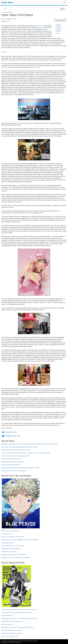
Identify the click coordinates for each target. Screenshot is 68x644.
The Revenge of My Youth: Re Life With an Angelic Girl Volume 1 (20, 618)
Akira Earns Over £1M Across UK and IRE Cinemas (16, 450)
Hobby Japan (7, 67)
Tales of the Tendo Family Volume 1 (12, 630)
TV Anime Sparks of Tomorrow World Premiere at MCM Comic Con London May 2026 (26, 453)
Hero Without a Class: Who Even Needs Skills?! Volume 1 (18, 627)
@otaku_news (11, 432)
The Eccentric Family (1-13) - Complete (13, 546)
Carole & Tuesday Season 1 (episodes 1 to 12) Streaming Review (20, 540)
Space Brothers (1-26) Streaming (11, 549)
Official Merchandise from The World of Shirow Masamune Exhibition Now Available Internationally (29, 444)
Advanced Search (8, 12)
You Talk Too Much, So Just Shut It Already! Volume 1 (17, 613)
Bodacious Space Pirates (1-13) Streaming (14, 555)
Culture (59, 24)
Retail (58, 32)
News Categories (60, 20)
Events (58, 26)
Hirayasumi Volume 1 (7, 615)
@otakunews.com (13, 436)
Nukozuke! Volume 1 (7, 624)
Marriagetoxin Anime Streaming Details (12, 462)
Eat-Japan (41, 27)
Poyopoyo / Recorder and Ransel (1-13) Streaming (16, 558)
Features (59, 30)
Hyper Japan (38, 26)
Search (63, 9)
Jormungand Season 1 (8, 543)
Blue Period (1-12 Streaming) (10, 531)
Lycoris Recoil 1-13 (7, 534)
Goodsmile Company (34, 67)
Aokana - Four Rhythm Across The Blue (13, 537)
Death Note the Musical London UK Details (14, 471)
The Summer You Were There (10, 636)
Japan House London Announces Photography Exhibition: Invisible (20, 468)
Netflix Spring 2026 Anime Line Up (11, 459)
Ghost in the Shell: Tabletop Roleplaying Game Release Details (19, 447)
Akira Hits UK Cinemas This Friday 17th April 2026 (16, 456)
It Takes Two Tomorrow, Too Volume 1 (12, 633)
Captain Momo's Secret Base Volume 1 (13, 621)
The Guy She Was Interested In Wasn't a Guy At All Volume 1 (19, 610)
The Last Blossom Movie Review (11, 465)
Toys (58, 33)
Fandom (59, 28)
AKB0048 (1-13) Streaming (9, 552)
